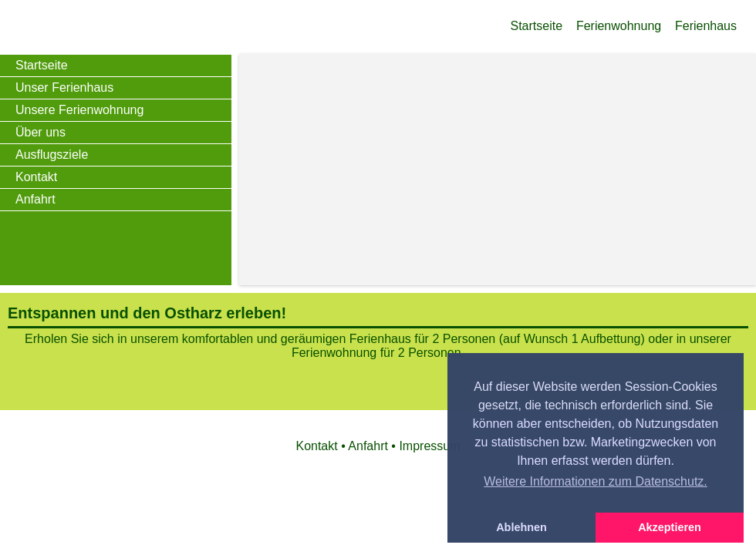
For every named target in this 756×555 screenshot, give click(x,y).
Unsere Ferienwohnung (79, 110)
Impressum (429, 446)
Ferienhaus (706, 26)
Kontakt (36, 177)
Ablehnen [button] (521, 527)
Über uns (40, 132)
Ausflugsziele (52, 155)
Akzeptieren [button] (670, 527)
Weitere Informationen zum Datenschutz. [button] (596, 481)
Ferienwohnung (619, 26)
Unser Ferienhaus (64, 87)
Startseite (537, 26)
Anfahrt (35, 199)
